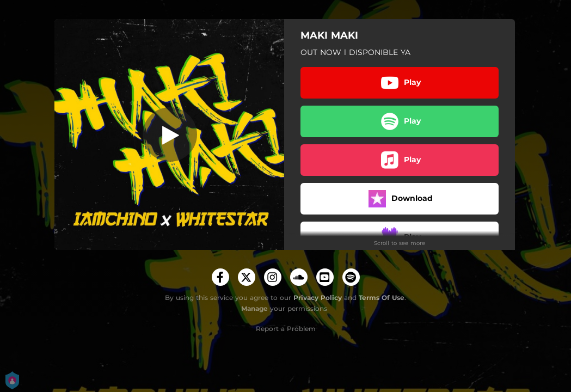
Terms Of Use (382, 298)
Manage (254, 308)
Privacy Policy (318, 298)
